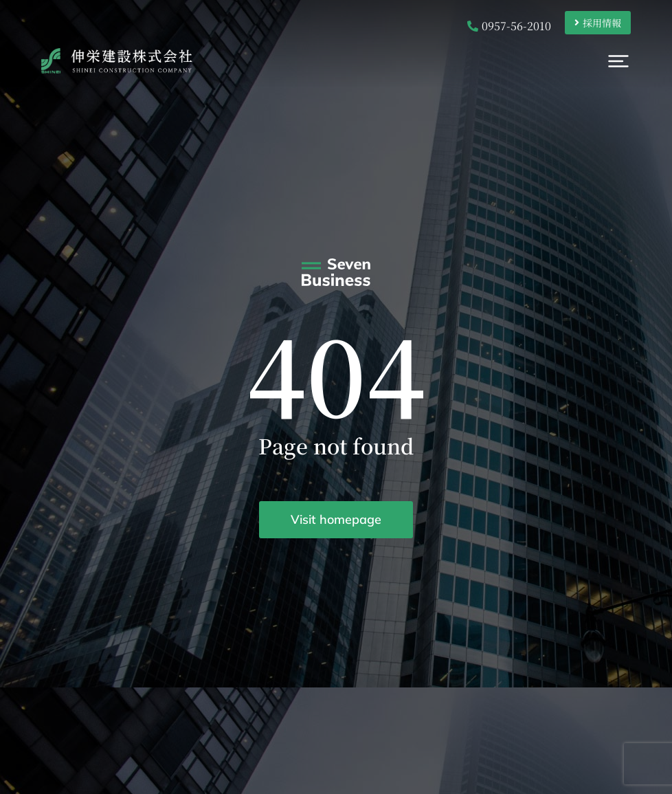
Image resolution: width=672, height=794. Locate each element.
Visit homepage (336, 519)
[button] (639, 65)
